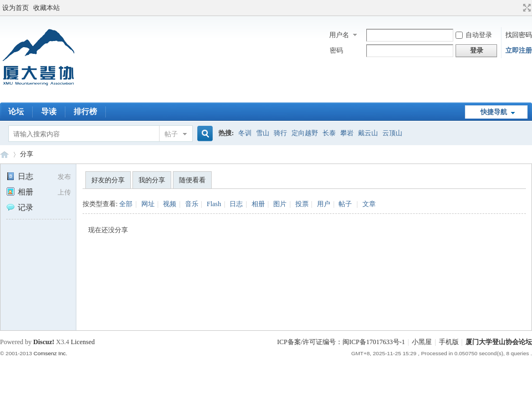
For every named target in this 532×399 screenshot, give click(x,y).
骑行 (280, 133)
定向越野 (305, 133)
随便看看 (192, 180)
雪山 (263, 133)
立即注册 (519, 50)
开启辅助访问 (516, 8)
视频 (170, 204)
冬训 (245, 133)
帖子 (171, 134)
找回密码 (519, 35)
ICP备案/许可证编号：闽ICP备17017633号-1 (341, 342)
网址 (148, 204)
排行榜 (85, 112)
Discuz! (44, 342)
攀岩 (347, 133)
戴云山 (368, 133)
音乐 (192, 204)
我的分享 (152, 180)
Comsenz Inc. (50, 353)
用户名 (339, 35)
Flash (214, 204)
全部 (126, 204)
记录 (20, 208)
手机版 (449, 342)
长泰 (329, 133)
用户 (324, 204)
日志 (20, 177)
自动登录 (474, 35)
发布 (64, 177)
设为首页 (16, 8)
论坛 (16, 112)
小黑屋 (422, 342)
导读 (49, 112)
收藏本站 (47, 8)
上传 (64, 192)
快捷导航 (494, 112)
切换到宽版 (526, 8)
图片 (280, 204)
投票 (302, 204)
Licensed (83, 342)
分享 (27, 154)
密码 (336, 50)
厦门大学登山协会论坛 (4, 154)
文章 (369, 204)
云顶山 (392, 133)
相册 (20, 192)
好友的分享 (108, 180)
